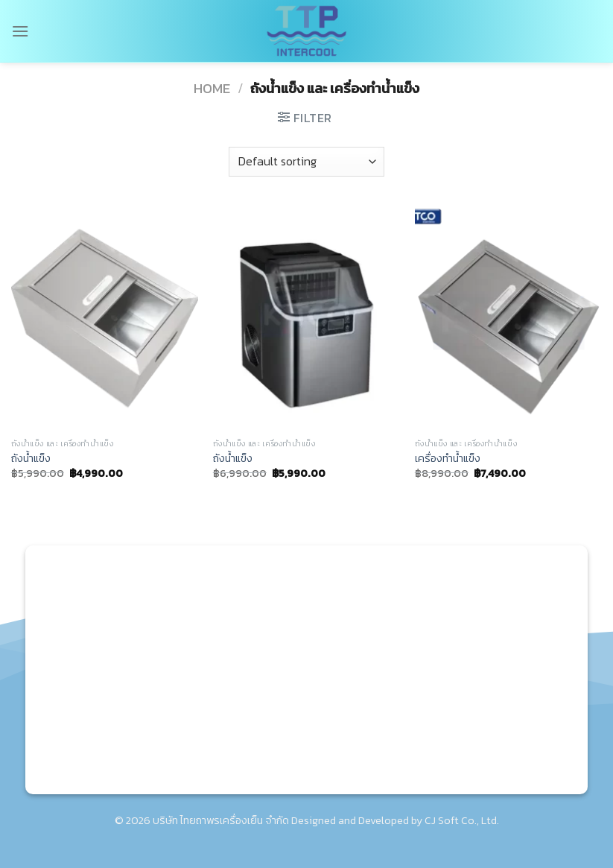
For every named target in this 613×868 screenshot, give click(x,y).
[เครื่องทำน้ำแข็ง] (508, 319)
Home (212, 88)
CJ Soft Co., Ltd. (462, 820)
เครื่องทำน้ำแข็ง (448, 459)
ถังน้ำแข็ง (31, 459)
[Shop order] (306, 162)
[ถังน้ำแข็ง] (105, 319)
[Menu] (20, 31)
